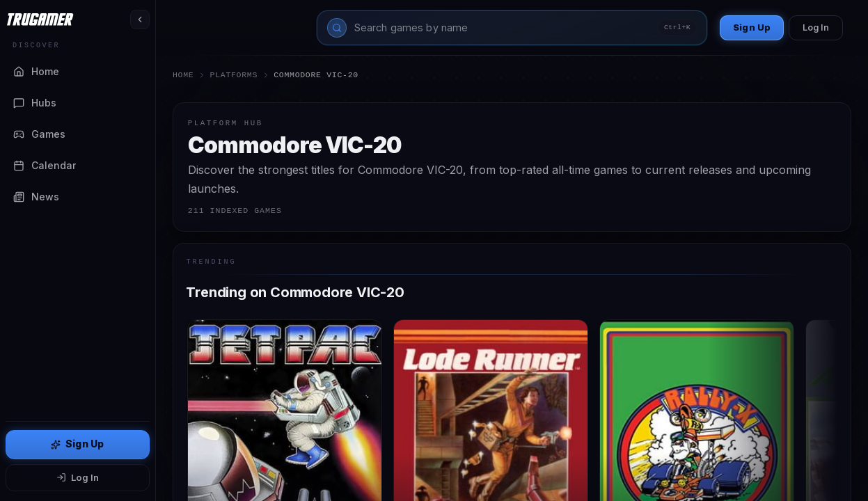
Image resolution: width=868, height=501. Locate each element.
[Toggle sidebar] (140, 19)
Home (183, 75)
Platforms (234, 75)
